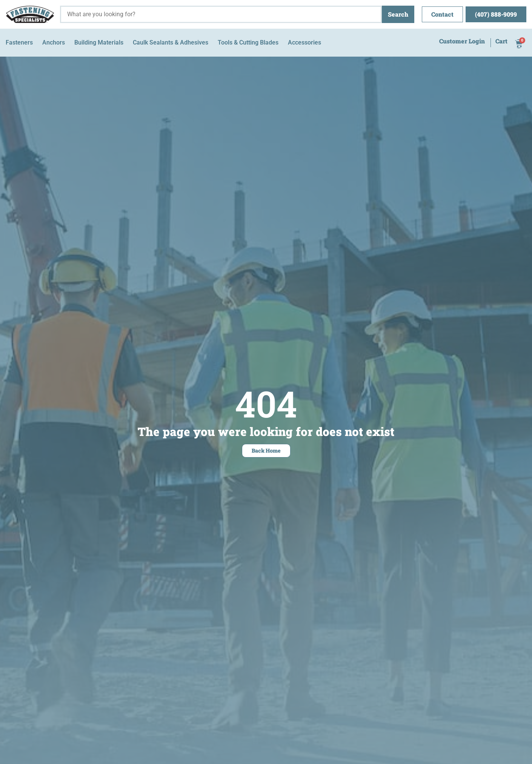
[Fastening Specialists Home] (30, 14)
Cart (501, 42)
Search (398, 14)
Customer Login (462, 42)
